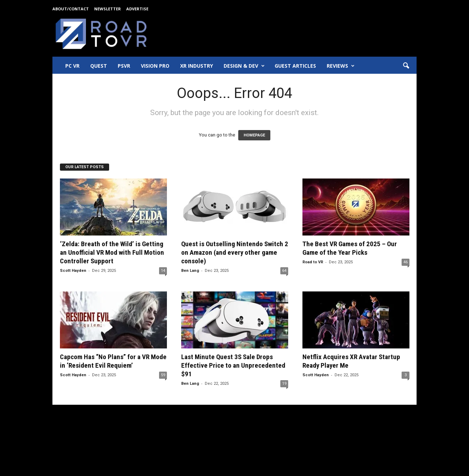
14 (163, 271)
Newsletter (108, 9)
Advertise (137, 9)
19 (284, 384)
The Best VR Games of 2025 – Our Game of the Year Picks (350, 248)
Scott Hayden (73, 271)
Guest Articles (295, 66)
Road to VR (313, 262)
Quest (99, 66)
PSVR (124, 66)
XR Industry (197, 66)
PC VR (72, 66)
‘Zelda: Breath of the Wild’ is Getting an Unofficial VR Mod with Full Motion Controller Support (112, 252)
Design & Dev (244, 66)
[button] (406, 66)
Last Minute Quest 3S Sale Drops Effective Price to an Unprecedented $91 (233, 365)
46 (406, 262)
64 (284, 271)
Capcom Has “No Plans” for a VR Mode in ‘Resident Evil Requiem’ (113, 361)
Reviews (341, 66)
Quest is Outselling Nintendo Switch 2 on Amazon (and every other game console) (235, 252)
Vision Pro (155, 66)
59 (163, 375)
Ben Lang (190, 271)
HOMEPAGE (254, 135)
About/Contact (71, 9)
